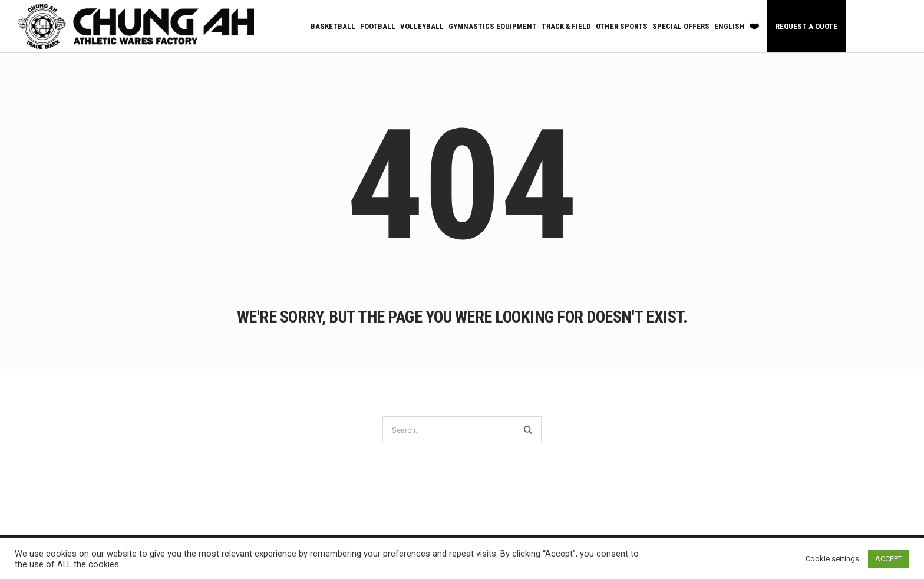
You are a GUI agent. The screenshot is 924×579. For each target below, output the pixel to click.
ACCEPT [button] (889, 559)
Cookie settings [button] (832, 559)
